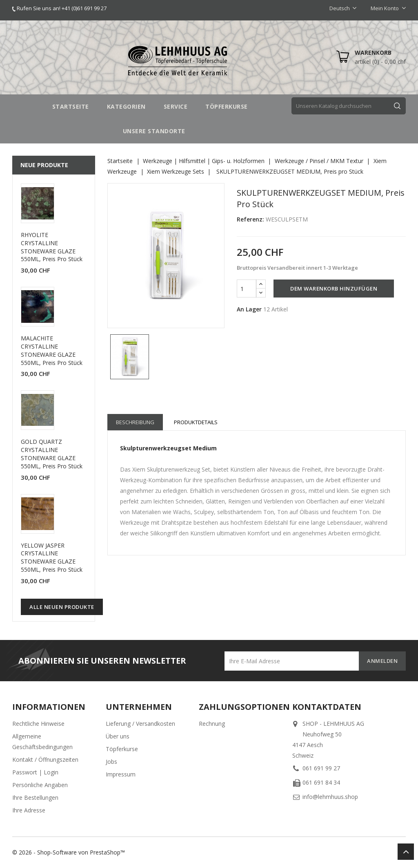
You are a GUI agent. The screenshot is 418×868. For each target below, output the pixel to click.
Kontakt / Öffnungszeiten (45, 759)
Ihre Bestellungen (35, 798)
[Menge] (247, 289)
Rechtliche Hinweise (38, 724)
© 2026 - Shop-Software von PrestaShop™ (69, 852)
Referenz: (250, 219)
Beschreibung (135, 422)
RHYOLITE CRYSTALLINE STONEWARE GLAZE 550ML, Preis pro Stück (52, 247)
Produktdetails (196, 422)
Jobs (111, 762)
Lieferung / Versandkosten (140, 724)
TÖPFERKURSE (227, 106)
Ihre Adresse (29, 810)
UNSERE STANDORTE (154, 131)
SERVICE (176, 106)
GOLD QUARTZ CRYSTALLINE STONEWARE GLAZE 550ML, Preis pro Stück (52, 454)
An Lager (249, 309)
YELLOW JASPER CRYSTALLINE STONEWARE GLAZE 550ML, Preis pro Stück (52, 557)
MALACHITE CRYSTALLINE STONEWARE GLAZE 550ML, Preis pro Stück (52, 350)
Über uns (118, 736)
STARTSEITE (71, 106)
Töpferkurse (122, 749)
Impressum (121, 774)
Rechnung (212, 724)
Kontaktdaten (327, 707)
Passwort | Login (35, 772)
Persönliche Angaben (40, 785)
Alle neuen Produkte (62, 607)
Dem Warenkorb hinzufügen (334, 289)
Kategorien (126, 106)
